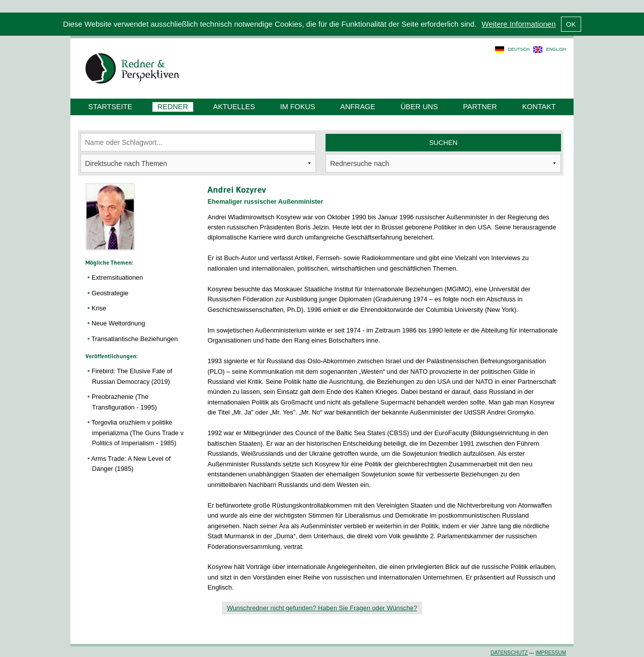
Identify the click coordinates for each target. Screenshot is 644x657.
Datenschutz (509, 653)
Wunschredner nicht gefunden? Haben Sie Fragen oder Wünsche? (322, 608)
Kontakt (539, 107)
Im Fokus (298, 107)
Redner (173, 107)
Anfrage (358, 107)
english (556, 49)
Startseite (110, 107)
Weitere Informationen (518, 24)
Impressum (551, 653)
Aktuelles (234, 107)
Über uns (419, 107)
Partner (480, 107)
